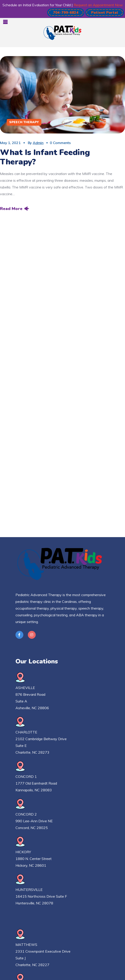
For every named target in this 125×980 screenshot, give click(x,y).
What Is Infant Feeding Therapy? (45, 157)
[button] (66, 13)
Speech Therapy (24, 122)
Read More (11, 209)
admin (38, 143)
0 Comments (60, 143)
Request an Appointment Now (98, 5)
